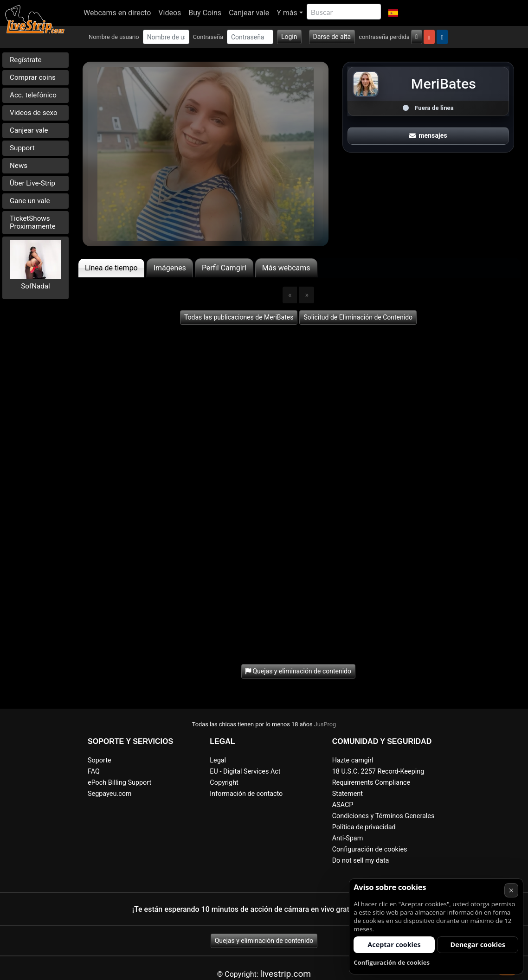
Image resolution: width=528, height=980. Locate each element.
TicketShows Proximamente (33, 222)
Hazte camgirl (353, 760)
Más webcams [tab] (286, 268)
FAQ (94, 772)
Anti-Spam (348, 838)
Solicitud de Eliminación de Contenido (358, 317)
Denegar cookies (478, 945)
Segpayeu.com (110, 794)
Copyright (224, 783)
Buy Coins (205, 13)
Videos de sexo (34, 113)
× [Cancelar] (511, 890)
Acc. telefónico (33, 95)
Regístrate (26, 60)
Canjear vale (249, 13)
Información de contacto (246, 794)
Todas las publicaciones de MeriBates (239, 317)
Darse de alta (332, 37)
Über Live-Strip (32, 183)
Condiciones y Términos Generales (383, 816)
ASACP (343, 805)
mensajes (428, 135)
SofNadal (35, 286)
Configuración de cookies (370, 849)
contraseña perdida (384, 37)
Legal (218, 760)
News (19, 166)
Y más (287, 13)
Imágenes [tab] (170, 268)
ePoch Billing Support (119, 783)
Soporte (100, 760)
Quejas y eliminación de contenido (264, 941)
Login (289, 37)
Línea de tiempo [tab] (111, 268)
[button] (393, 13)
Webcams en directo (117, 13)
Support (22, 148)
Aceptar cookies (394, 945)
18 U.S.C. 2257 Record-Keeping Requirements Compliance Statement (378, 783)
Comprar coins (33, 77)
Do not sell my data (361, 861)
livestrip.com (286, 974)
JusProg (325, 724)
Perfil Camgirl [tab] (224, 268)
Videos (170, 13)
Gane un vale (30, 201)
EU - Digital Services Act (245, 772)
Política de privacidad (364, 827)
